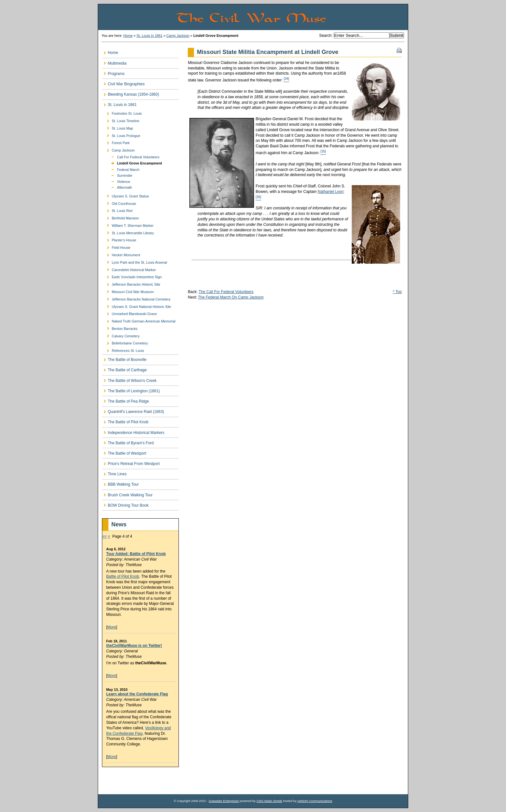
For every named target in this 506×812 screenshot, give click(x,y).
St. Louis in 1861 (149, 36)
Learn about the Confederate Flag (137, 694)
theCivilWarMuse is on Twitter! (134, 646)
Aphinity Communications (315, 801)
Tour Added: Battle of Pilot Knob (136, 554)
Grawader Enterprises (223, 801)
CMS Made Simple (269, 801)
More (111, 627)
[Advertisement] (140, 781)
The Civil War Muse (292, 17)
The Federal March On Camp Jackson (231, 297)
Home (128, 36)
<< (105, 536)
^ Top (397, 292)
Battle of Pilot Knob (123, 576)
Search (325, 36)
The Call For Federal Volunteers (226, 292)
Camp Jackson (178, 36)
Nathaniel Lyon (330, 192)
